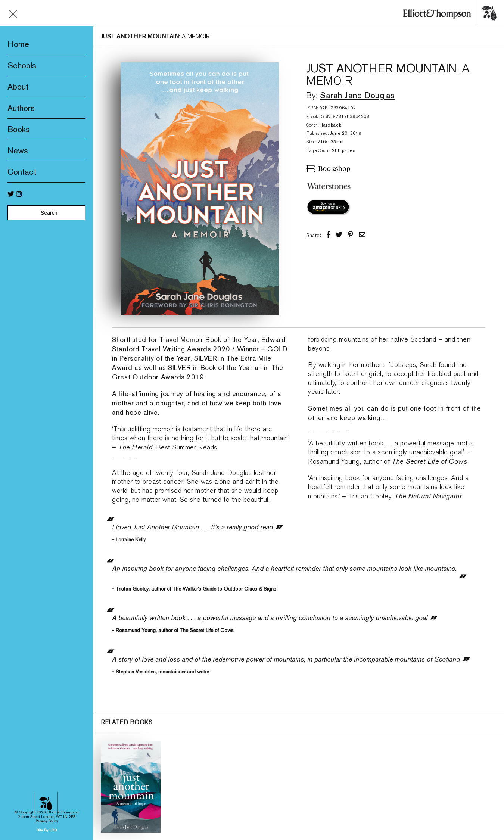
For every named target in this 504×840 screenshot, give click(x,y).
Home (18, 44)
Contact (22, 172)
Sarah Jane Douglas (357, 95)
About (18, 87)
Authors (21, 108)
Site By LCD (47, 746)
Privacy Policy (47, 737)
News (18, 150)
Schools (22, 65)
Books (19, 129)
